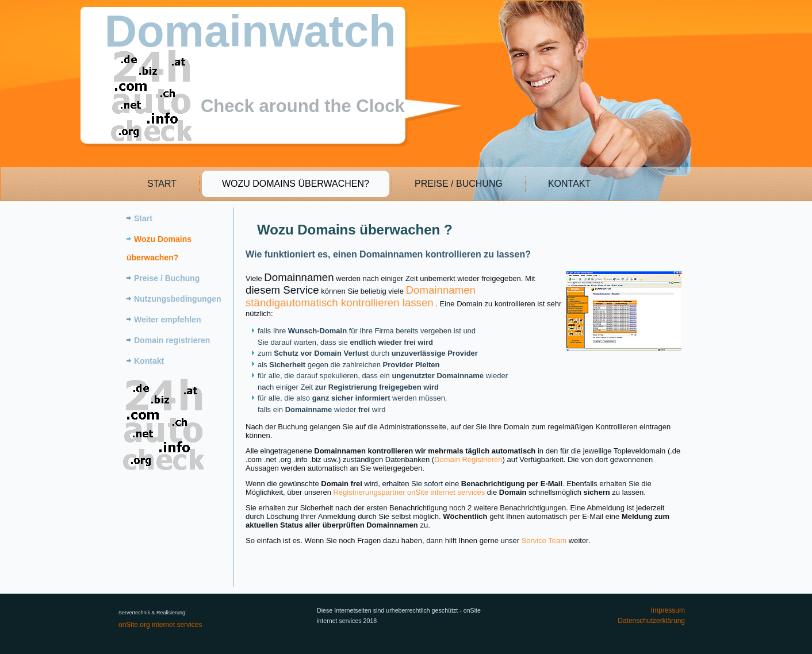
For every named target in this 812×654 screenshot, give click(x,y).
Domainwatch (250, 31)
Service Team (544, 540)
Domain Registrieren (468, 459)
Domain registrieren (172, 340)
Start (161, 184)
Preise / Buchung (458, 184)
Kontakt (569, 184)
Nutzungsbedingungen (178, 299)
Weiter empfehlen (167, 320)
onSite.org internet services (160, 625)
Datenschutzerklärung (651, 621)
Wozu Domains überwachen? (295, 184)
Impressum (668, 610)
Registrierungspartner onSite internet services (409, 492)
